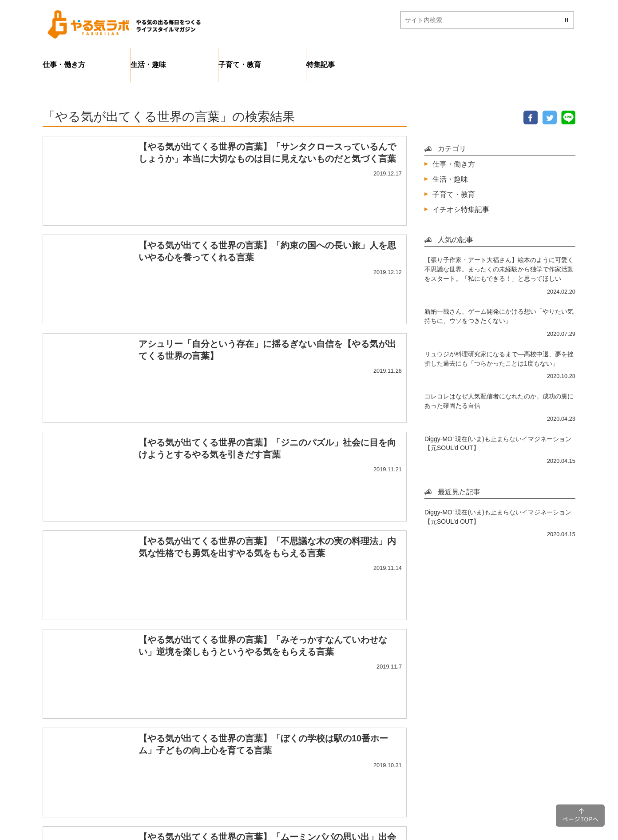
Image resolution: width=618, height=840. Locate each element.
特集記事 (321, 64)
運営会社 (401, 780)
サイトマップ (345, 780)
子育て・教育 (240, 64)
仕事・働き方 (64, 64)
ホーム (199, 780)
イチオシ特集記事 (461, 209)
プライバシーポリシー (266, 780)
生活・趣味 (148, 64)
